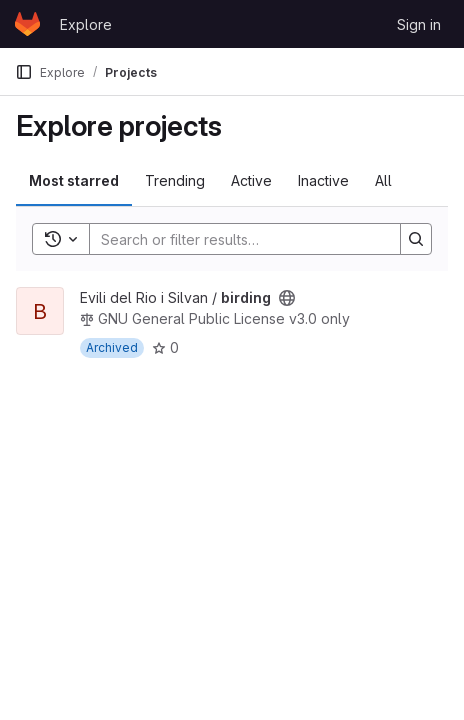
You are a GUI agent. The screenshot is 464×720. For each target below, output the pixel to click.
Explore (86, 24)
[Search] (235, 239)
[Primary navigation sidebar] (24, 72)
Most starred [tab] (74, 180)
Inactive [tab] (323, 180)
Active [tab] (251, 180)
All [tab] (383, 180)
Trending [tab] (175, 180)
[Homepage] (27, 24)
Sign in (419, 24)
